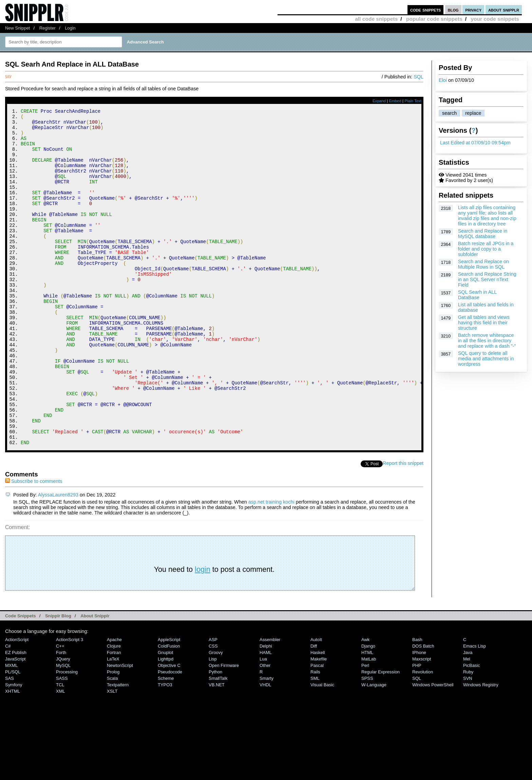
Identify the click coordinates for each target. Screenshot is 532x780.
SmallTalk (218, 741)
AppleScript (169, 703)
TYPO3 (165, 748)
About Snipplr (95, 679)
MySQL (63, 729)
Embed (395, 101)
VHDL (265, 748)
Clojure (114, 709)
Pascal (317, 729)
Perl (365, 729)
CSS (213, 709)
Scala (112, 741)
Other (265, 729)
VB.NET (217, 748)
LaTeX (113, 722)
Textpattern (118, 748)
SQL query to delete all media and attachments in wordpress (486, 359)
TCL (60, 748)
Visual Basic (322, 748)
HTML (367, 716)
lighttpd (166, 722)
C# (8, 709)
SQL (419, 77)
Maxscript (422, 722)
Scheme (166, 741)
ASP (213, 703)
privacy (473, 10)
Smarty (267, 741)
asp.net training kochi (271, 565)
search (449, 113)
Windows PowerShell (433, 748)
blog (453, 10)
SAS (9, 741)
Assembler (270, 703)
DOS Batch (423, 709)
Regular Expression (381, 735)
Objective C (169, 729)
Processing (67, 735)
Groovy (216, 716)
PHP (417, 729)
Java (468, 716)
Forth (61, 716)
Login (70, 28)
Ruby (468, 735)
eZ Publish (16, 716)
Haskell (318, 716)
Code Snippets (21, 679)
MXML (11, 729)
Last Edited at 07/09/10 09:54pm (475, 143)
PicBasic (472, 729)
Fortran (114, 716)
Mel (467, 722)
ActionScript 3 (70, 703)
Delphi (266, 709)
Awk (365, 703)
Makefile (319, 722)
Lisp (213, 722)
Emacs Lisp (474, 709)
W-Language (374, 748)
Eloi (443, 80)
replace (473, 113)
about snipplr (504, 10)
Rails (315, 735)
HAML (266, 716)
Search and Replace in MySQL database (483, 234)
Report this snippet (403, 526)
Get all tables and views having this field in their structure (484, 323)
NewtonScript (120, 729)
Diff (314, 709)
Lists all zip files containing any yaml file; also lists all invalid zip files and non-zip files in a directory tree (487, 216)
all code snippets (376, 19)
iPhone (419, 716)
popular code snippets (434, 19)
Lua (263, 722)
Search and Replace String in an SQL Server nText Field (487, 279)
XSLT (112, 754)
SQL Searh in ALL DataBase (477, 295)
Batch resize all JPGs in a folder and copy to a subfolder (486, 249)
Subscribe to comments (34, 544)
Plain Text (413, 101)
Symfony (14, 748)
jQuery (63, 722)
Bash (417, 703)
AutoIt (316, 703)
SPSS (367, 741)
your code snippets (495, 19)
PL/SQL (13, 735)
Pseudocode (170, 735)
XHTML (13, 754)
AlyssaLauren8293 (58, 558)
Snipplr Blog (58, 679)
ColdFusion (169, 709)
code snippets (426, 10)
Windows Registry (481, 748)
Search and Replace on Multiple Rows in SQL (483, 264)
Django (368, 709)
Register (47, 28)
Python (215, 735)
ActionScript (17, 703)
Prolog (113, 735)
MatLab (369, 722)
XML (61, 754)
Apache (114, 703)
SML (315, 741)
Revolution (423, 735)
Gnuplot (165, 716)
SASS (62, 741)
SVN (468, 741)
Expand (379, 101)
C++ (60, 709)
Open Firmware (224, 729)
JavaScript (15, 722)
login (203, 632)
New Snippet (17, 28)
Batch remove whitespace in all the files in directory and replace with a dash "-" (487, 341)
